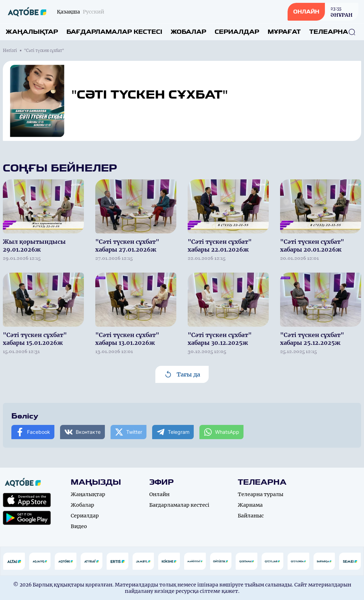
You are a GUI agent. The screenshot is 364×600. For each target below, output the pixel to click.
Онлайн (159, 494)
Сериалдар (237, 32)
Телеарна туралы (261, 494)
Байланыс (251, 516)
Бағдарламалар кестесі (114, 32)
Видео (79, 526)
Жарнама (250, 505)
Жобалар (188, 32)
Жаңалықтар (32, 32)
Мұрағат (284, 32)
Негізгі (10, 51)
